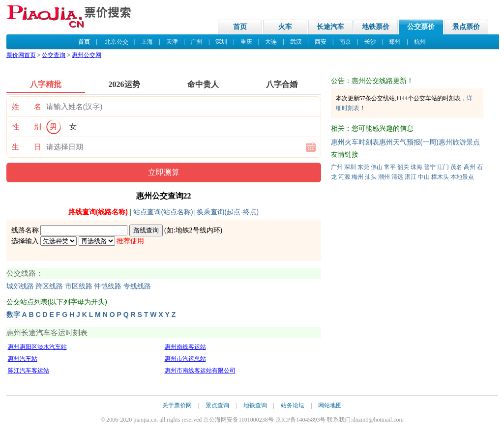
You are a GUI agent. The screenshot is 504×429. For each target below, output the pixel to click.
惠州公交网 (87, 55)
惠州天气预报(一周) (409, 142)
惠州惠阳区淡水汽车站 (37, 347)
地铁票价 (376, 27)
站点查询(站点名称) (163, 212)
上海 (147, 42)
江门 (443, 167)
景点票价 (466, 27)
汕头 (371, 177)
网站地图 (330, 405)
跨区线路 (49, 286)
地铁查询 (255, 405)
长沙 (370, 42)
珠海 (416, 167)
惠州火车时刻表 (355, 142)
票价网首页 (21, 55)
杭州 (420, 42)
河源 (344, 177)
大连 (271, 42)
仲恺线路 (108, 286)
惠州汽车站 (23, 359)
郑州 (395, 42)
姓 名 (27, 107)
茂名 (456, 167)
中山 (424, 177)
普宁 (430, 167)
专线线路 (137, 286)
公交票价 (421, 27)
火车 (285, 27)
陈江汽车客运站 (29, 371)
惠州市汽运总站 (185, 359)
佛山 (377, 167)
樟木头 (440, 177)
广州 (197, 42)
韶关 (403, 167)
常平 (390, 167)
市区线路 (79, 286)
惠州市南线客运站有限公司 (200, 371)
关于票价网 (177, 405)
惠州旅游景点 (459, 142)
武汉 (296, 42)
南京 (345, 42)
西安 (321, 42)
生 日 (27, 147)
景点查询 (217, 405)
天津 (172, 42)
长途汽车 (330, 27)
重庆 (246, 42)
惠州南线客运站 (185, 347)
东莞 (363, 167)
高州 (470, 167)
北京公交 (117, 42)
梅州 (357, 177)
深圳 (221, 42)
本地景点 (462, 177)
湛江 (411, 177)
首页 (240, 27)
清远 (397, 177)
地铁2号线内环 (198, 230)
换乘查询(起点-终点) (228, 212)
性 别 (27, 127)
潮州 (384, 177)
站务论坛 (293, 405)
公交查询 (54, 55)
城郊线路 (20, 286)
